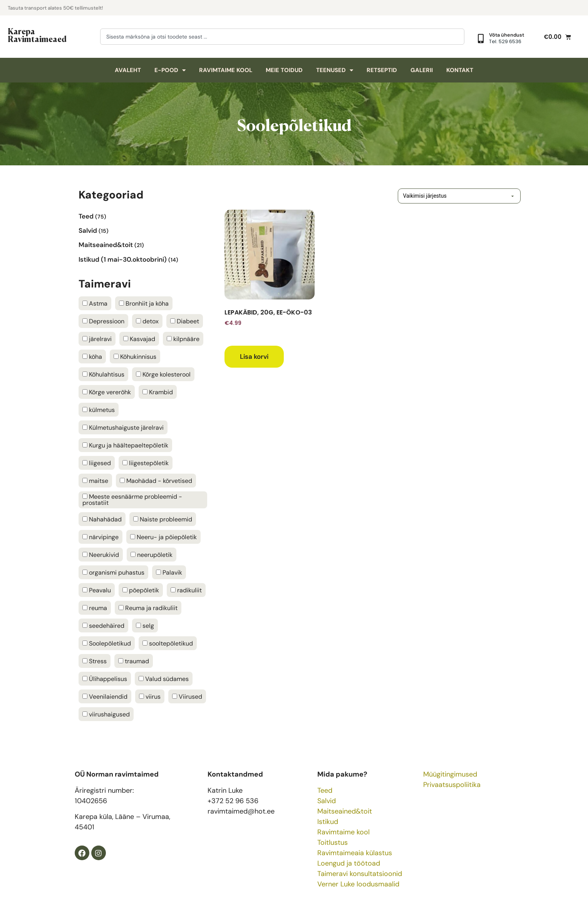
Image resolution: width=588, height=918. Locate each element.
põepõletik (141, 590)
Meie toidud (284, 70)
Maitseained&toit (345, 811)
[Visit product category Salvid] (143, 230)
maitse (95, 481)
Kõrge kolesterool (163, 375)
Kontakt (460, 70)
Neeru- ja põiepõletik (163, 537)
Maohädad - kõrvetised (156, 481)
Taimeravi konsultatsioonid (360, 874)
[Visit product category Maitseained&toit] (143, 245)
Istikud (328, 822)
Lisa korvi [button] (254, 356)
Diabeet (185, 321)
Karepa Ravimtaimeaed (37, 35)
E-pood (170, 70)
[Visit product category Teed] (143, 216)
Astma (95, 304)
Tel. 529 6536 (505, 41)
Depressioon (103, 321)
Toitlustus (333, 842)
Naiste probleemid (163, 520)
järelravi (97, 339)
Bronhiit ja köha (144, 304)
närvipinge (101, 537)
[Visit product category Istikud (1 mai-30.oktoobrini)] (143, 259)
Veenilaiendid (105, 697)
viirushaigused (106, 715)
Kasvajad (139, 339)
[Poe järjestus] (448, 196)
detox (147, 321)
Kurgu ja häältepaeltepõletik (125, 446)
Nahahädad (102, 520)
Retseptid (382, 70)
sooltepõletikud (168, 644)
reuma (95, 608)
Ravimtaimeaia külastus (355, 853)
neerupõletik (152, 555)
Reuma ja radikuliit (148, 608)
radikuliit (186, 590)
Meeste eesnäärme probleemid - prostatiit (132, 500)
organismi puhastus (113, 573)
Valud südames (164, 679)
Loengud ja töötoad (349, 863)
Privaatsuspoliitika (452, 785)
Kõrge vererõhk (107, 392)
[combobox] (282, 37)
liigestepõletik (146, 463)
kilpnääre (183, 339)
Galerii (422, 70)
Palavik (169, 573)
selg (145, 626)
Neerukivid (101, 555)
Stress (95, 661)
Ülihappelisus (105, 679)
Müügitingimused (450, 774)
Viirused (187, 697)
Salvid (327, 801)
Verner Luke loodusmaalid (358, 884)
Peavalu (97, 590)
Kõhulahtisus (103, 375)
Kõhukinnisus (135, 357)
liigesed (97, 463)
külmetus (99, 410)
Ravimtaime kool (226, 70)
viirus (150, 697)
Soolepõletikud (107, 644)
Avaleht (128, 70)
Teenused (335, 70)
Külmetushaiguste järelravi (123, 428)
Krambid (158, 392)
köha (92, 357)
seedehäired (103, 626)
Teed (325, 790)
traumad (134, 661)
